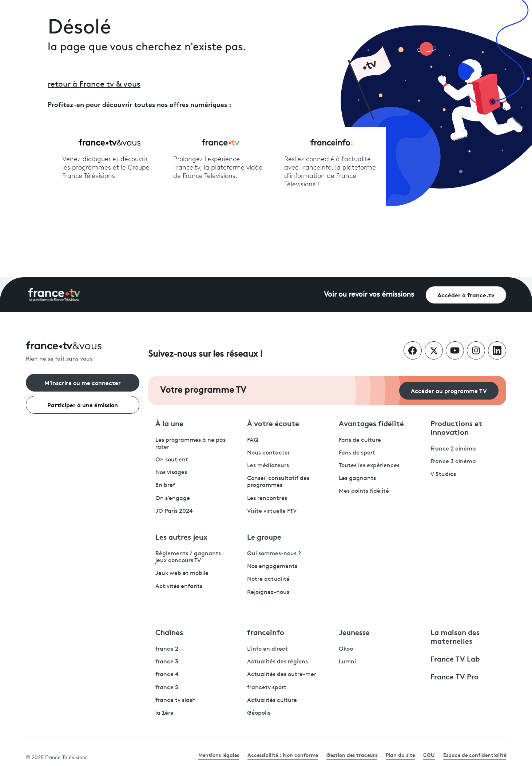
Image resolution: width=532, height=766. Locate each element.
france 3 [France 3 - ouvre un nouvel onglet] (167, 662)
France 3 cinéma (453, 462)
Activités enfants (179, 587)
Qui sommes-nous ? (274, 554)
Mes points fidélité (364, 491)
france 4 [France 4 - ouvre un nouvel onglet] (167, 675)
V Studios (443, 475)
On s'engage (173, 499)
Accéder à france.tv (466, 295)
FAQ (253, 440)
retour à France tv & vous (94, 85)
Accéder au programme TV (449, 390)
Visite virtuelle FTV (272, 511)
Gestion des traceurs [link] (352, 755)
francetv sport (267, 688)
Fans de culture (360, 440)
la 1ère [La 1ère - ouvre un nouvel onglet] (164, 713)
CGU (429, 755)
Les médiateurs (268, 466)
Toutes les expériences (369, 466)
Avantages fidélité (371, 423)
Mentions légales (219, 755)
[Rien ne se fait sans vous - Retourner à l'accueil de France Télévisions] (83, 352)
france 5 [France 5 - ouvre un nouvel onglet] (167, 688)
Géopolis (259, 713)
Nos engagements (272, 567)
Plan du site (400, 755)
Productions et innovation (456, 427)
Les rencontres (267, 499)
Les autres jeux (181, 536)
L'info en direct (267, 649)
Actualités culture (272, 700)
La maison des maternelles (455, 636)
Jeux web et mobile (182, 573)
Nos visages (171, 473)
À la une (169, 423)
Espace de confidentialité (475, 755)
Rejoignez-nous (268, 592)
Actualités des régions (277, 662)
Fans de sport (357, 453)
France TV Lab (455, 658)
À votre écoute (273, 423)
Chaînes (169, 632)
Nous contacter (269, 453)
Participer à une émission (83, 404)
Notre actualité (268, 579)
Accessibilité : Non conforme (283, 755)
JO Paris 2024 (174, 511)
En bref (165, 485)
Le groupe (264, 536)
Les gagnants (357, 479)
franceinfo (266, 632)
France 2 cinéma (453, 449)
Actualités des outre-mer (282, 675)
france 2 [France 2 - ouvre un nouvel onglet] (167, 649)
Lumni (347, 662)
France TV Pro (454, 676)
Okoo (346, 649)
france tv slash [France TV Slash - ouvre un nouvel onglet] (176, 700)
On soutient (172, 460)
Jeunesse (354, 632)
